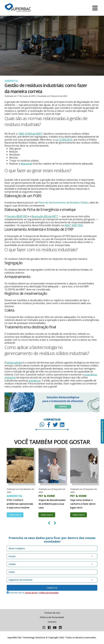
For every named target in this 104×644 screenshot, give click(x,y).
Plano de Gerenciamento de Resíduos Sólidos (63, 203)
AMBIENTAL (11, 81)
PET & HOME (47, 496)
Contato (52, 622)
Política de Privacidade (49, 593)
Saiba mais (15, 515)
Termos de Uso (31, 593)
